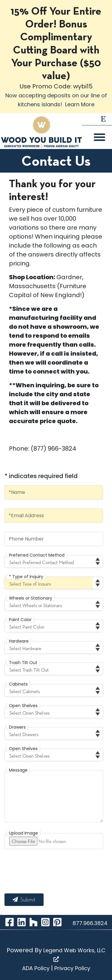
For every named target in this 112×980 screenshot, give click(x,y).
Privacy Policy (72, 968)
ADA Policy (36, 968)
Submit (24, 900)
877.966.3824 (90, 923)
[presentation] (50, 870)
